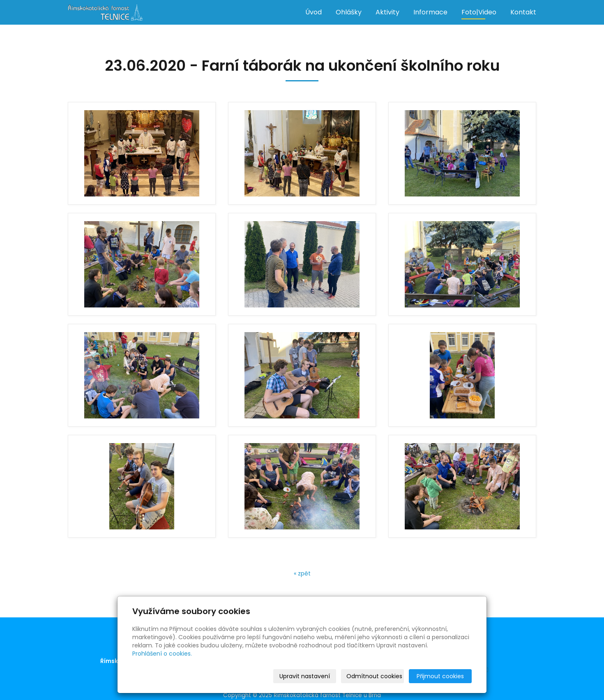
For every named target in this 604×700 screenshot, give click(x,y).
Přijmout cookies (440, 676)
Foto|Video (479, 12)
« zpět (302, 573)
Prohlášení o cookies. (162, 654)
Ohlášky (349, 12)
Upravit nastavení (305, 676)
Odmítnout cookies (374, 676)
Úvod (314, 12)
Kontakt (523, 12)
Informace (430, 12)
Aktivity (387, 12)
